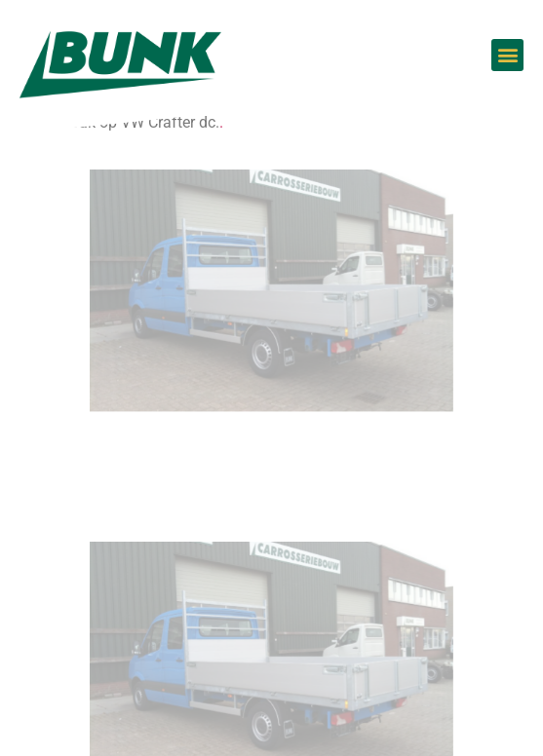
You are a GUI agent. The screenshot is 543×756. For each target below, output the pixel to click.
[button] (507, 55)
